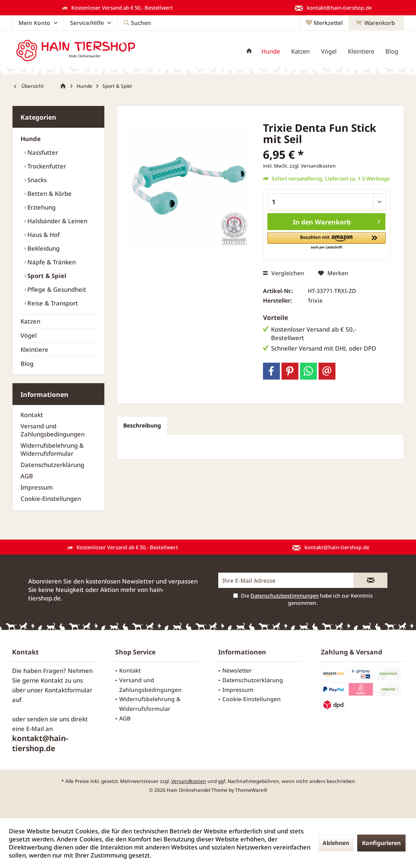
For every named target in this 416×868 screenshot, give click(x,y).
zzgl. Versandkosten (313, 166)
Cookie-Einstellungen (51, 498)
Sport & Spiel (46, 276)
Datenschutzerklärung (52, 465)
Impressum (37, 487)
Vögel (29, 335)
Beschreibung (142, 425)
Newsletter (237, 670)
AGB (27, 476)
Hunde (31, 139)
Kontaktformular (68, 690)
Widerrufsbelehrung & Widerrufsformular (52, 449)
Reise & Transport (52, 303)
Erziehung (41, 207)
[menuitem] (376, 23)
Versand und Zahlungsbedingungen (53, 430)
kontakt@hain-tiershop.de (40, 743)
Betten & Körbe (49, 193)
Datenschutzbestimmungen (285, 596)
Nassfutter (42, 152)
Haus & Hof (43, 235)
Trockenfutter (46, 166)
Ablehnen (336, 843)
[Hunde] (271, 51)
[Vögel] (329, 51)
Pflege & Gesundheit (56, 289)
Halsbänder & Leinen (57, 221)
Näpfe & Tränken (51, 262)
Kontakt (32, 415)
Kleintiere (34, 349)
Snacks (36, 180)
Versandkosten (189, 781)
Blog (27, 363)
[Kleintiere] (361, 51)
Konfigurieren (381, 843)
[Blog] (392, 51)
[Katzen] (300, 51)
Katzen (30, 321)
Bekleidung (43, 248)
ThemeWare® (251, 790)
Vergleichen (284, 273)
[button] (326, 241)
